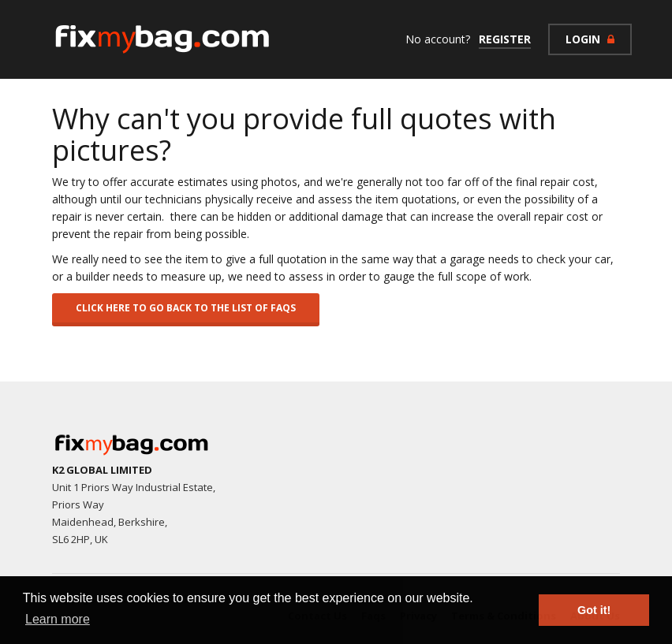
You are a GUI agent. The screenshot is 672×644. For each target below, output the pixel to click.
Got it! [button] (594, 610)
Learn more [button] (58, 619)
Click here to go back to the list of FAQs (186, 308)
